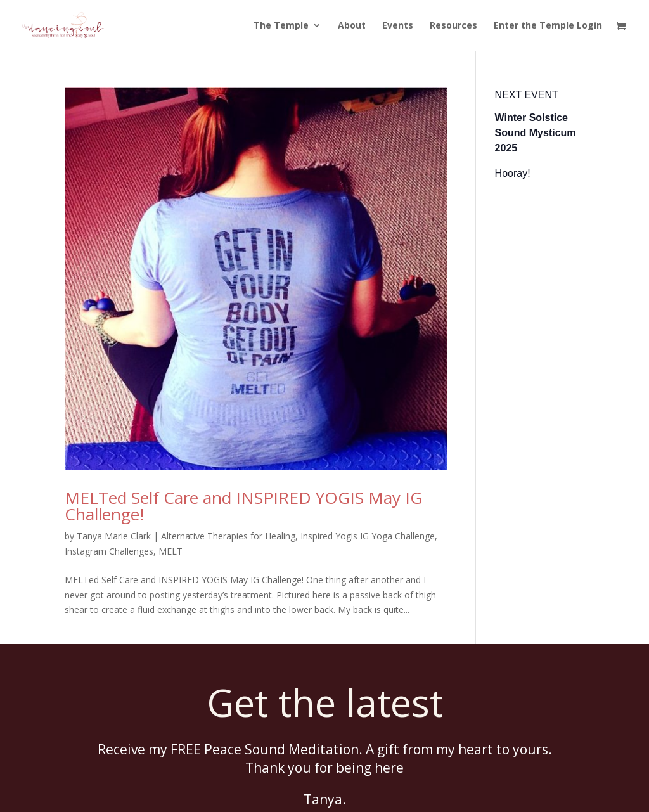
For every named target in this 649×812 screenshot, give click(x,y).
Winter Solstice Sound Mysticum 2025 (536, 133)
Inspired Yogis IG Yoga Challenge (368, 536)
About (352, 25)
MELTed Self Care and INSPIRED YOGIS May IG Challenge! (243, 506)
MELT (170, 551)
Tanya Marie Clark (114, 536)
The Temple (281, 25)
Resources (453, 25)
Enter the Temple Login (548, 25)
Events (398, 25)
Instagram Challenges (109, 551)
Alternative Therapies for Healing (228, 536)
